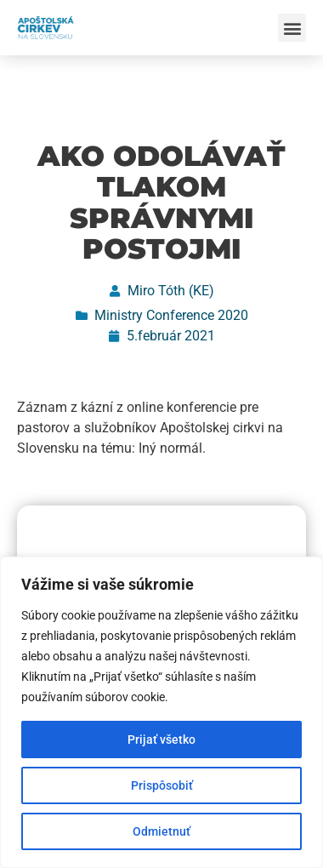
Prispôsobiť (162, 785)
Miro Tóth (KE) (171, 291)
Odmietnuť (161, 831)
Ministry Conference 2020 (171, 315)
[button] (292, 28)
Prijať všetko (161, 740)
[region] (161, 712)
